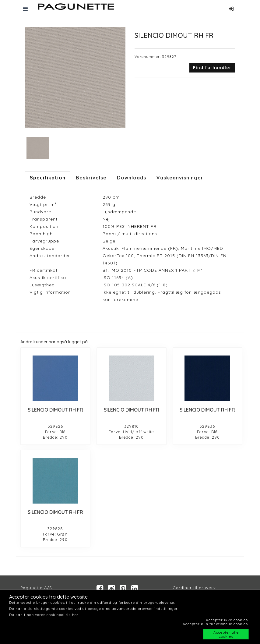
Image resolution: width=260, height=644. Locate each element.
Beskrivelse (91, 178)
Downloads (132, 178)
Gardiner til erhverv (194, 588)
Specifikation (48, 178)
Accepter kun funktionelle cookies (215, 624)
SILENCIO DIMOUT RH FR (55, 410)
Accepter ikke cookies (227, 620)
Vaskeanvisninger (180, 178)
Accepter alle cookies (226, 634)
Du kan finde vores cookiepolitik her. (44, 615)
